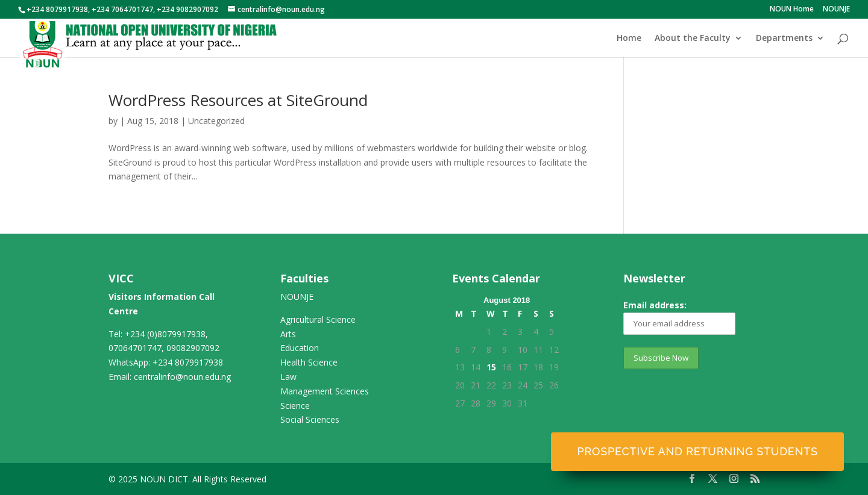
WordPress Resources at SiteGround (238, 100)
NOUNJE (836, 10)
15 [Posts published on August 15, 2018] (491, 367)
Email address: (679, 317)
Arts (288, 334)
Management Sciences (325, 391)
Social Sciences (310, 419)
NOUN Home (792, 10)
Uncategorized (216, 121)
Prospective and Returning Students (697, 451)
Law (288, 377)
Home (629, 39)
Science (295, 406)
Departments (784, 39)
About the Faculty (693, 39)
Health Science (309, 362)
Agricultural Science (318, 319)
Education (300, 348)
